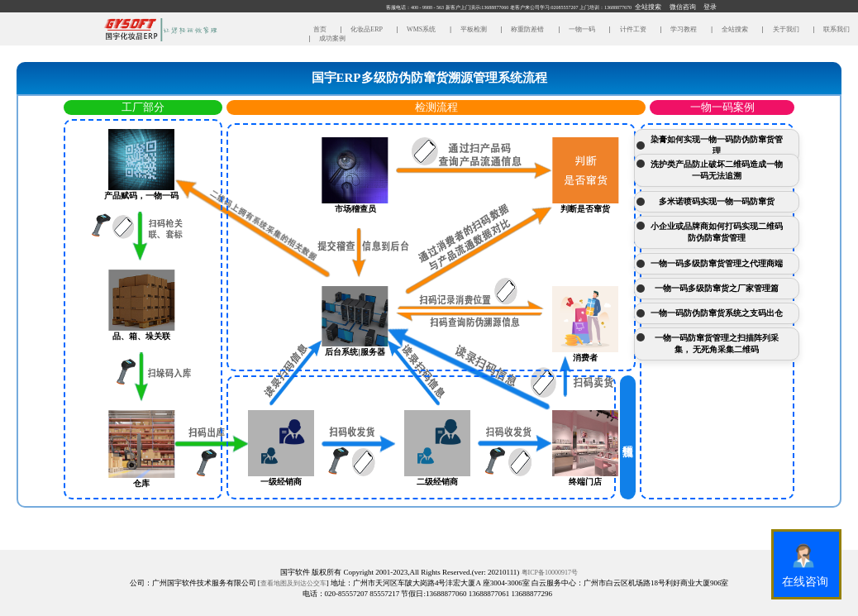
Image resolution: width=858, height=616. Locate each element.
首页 (321, 29)
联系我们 (835, 29)
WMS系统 (420, 29)
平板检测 (473, 29)
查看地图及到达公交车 (293, 583)
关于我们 (785, 29)
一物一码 (581, 29)
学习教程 (683, 29)
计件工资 (632, 29)
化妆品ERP (365, 29)
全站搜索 (734, 29)
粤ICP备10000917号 (550, 573)
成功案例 (331, 38)
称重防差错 (527, 29)
